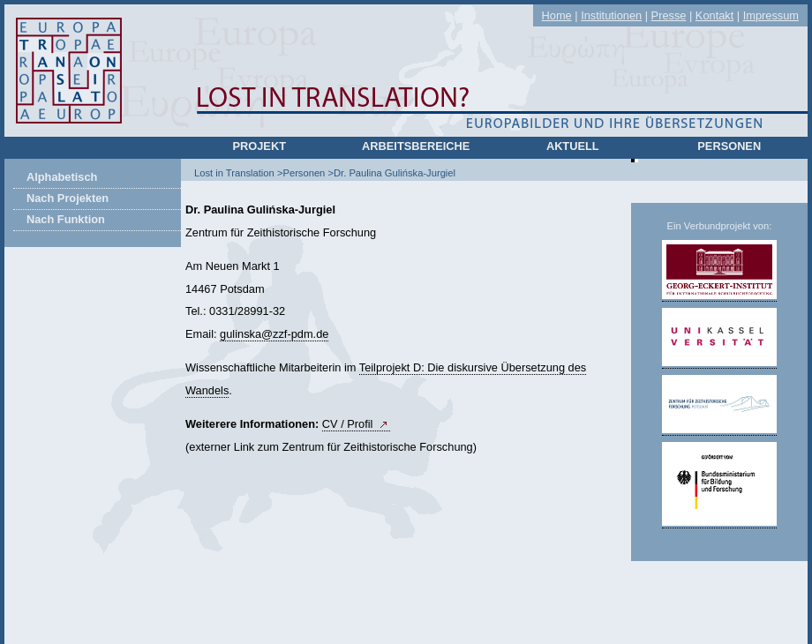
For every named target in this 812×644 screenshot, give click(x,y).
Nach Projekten (68, 198)
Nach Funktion (66, 219)
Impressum (771, 15)
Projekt (259, 146)
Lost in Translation (234, 173)
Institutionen (611, 15)
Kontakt (714, 15)
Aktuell (573, 146)
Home (557, 15)
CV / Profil (348, 424)
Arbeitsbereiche (416, 146)
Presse (669, 15)
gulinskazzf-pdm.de (274, 334)
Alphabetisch (62, 177)
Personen (729, 146)
